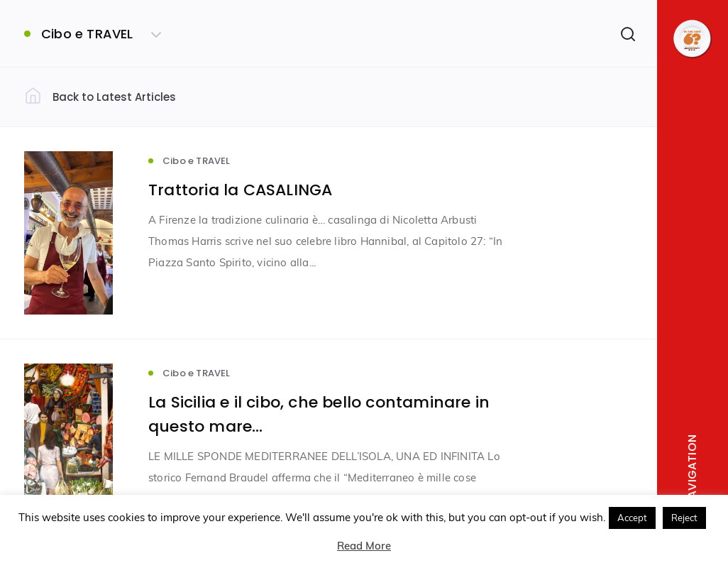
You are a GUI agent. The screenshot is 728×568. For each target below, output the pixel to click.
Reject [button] (684, 518)
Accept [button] (632, 518)
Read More (364, 546)
